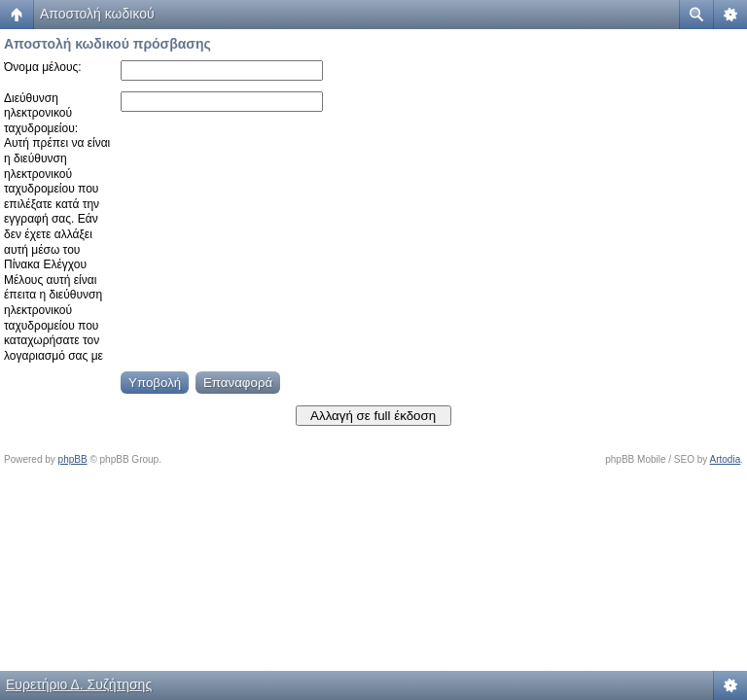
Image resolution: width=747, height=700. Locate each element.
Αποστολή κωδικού (97, 14)
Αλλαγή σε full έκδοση (373, 416)
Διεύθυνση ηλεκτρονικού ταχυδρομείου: (41, 113)
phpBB (73, 459)
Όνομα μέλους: (43, 67)
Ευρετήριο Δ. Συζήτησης (79, 684)
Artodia (726, 459)
